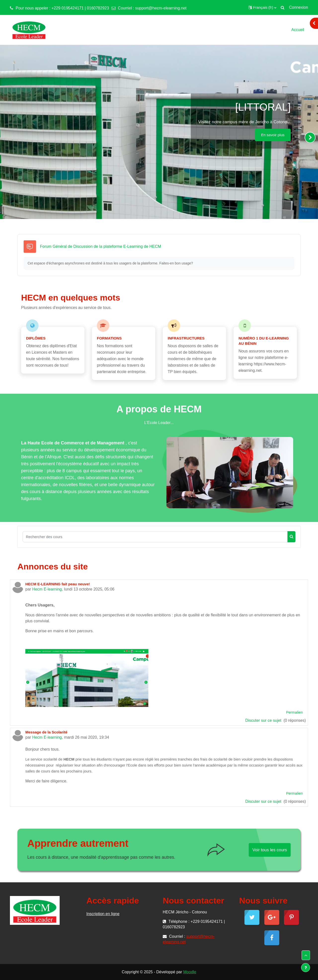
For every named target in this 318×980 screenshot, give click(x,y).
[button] (262, 7)
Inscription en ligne (103, 914)
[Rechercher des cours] (155, 537)
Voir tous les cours (270, 850)
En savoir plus (273, 135)
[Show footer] (306, 968)
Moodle (190, 972)
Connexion (299, 7)
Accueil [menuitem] (298, 30)
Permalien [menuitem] (294, 712)
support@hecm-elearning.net (161, 8)
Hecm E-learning (47, 589)
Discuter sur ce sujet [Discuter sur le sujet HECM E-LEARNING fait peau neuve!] (264, 720)
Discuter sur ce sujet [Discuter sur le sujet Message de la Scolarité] (264, 801)
